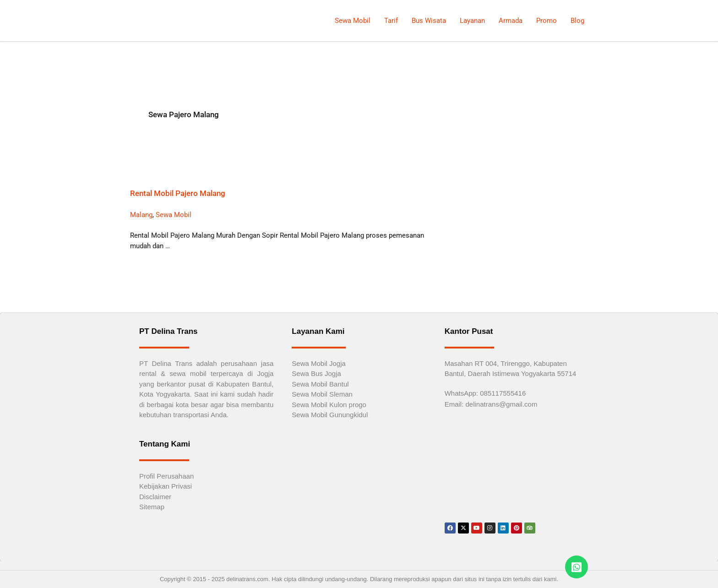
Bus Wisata (429, 21)
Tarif (391, 21)
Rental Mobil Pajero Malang (178, 193)
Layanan (472, 21)
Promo (547, 21)
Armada (511, 21)
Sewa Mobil (353, 21)
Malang (141, 215)
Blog (577, 21)
